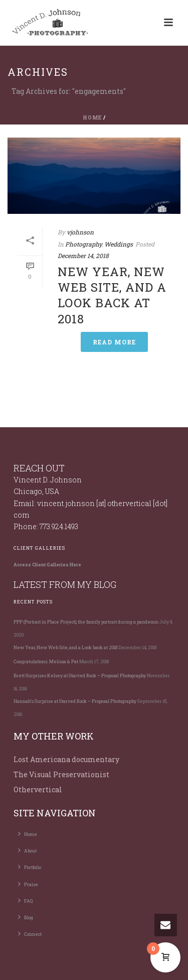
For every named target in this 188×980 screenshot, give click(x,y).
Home (92, 118)
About (27, 850)
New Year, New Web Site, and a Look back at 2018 (112, 295)
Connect (30, 933)
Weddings (119, 244)
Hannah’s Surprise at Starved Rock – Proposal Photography (75, 701)
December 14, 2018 (83, 256)
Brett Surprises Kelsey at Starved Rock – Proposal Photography (80, 676)
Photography (83, 244)
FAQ (25, 900)
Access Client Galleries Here (47, 565)
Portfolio (30, 867)
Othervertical (38, 789)
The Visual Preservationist (61, 774)
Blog (26, 917)
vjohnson (80, 232)
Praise (28, 884)
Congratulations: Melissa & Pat (46, 661)
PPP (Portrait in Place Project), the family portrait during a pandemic (86, 622)
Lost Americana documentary (66, 759)
